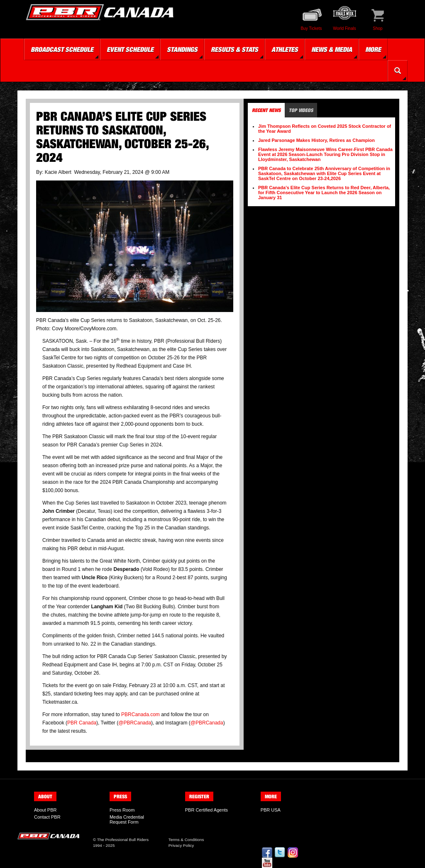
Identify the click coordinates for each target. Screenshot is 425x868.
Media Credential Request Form (127, 819)
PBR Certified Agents (206, 810)
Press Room (122, 810)
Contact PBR (47, 817)
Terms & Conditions (186, 840)
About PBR (45, 810)
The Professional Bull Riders (123, 840)
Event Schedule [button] (130, 49)
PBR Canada (82, 723)
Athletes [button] (285, 49)
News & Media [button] (332, 49)
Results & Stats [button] (234, 49)
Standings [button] (182, 49)
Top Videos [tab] (301, 110)
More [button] (373, 49)
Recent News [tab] (266, 110)
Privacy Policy (181, 845)
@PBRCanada (135, 723)
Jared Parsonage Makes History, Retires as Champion (316, 140)
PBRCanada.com (140, 714)
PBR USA (271, 810)
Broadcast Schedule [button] (62, 49)
